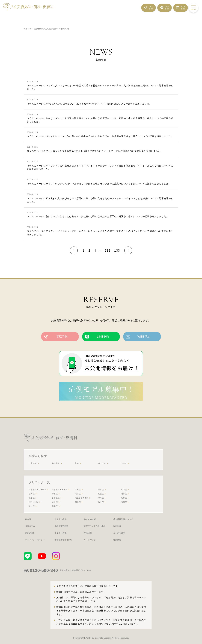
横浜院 (32, 494)
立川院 (124, 490)
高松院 (101, 502)
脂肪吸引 (56, 463)
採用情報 (117, 540)
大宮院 (78, 494)
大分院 (32, 506)
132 (108, 250)
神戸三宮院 (34, 502)
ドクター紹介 (60, 519)
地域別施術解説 (61, 526)
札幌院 (101, 494)
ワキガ (124, 463)
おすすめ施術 (90, 519)
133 (117, 250)
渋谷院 (101, 490)
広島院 (55, 502)
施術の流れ (30, 533)
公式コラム (30, 526)
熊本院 (55, 506)
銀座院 (78, 490)
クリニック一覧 (39, 482)
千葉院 (55, 494)
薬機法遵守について (63, 540)
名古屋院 (56, 498)
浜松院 (32, 498)
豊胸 (77, 463)
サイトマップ (90, 540)
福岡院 (124, 502)
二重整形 (33, 463)
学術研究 (88, 533)
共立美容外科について (123, 519)
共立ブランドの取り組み (95, 526)
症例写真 (117, 526)
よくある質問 (119, 533)
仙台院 (124, 494)
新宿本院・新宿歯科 (37, 490)
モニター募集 (60, 533)
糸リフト (102, 463)
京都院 (124, 498)
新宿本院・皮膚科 (60, 490)
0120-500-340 (44, 570)
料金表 (28, 519)
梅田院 (101, 498)
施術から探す (38, 456)
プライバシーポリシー (35, 540)
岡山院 (78, 502)
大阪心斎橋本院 (82, 498)
